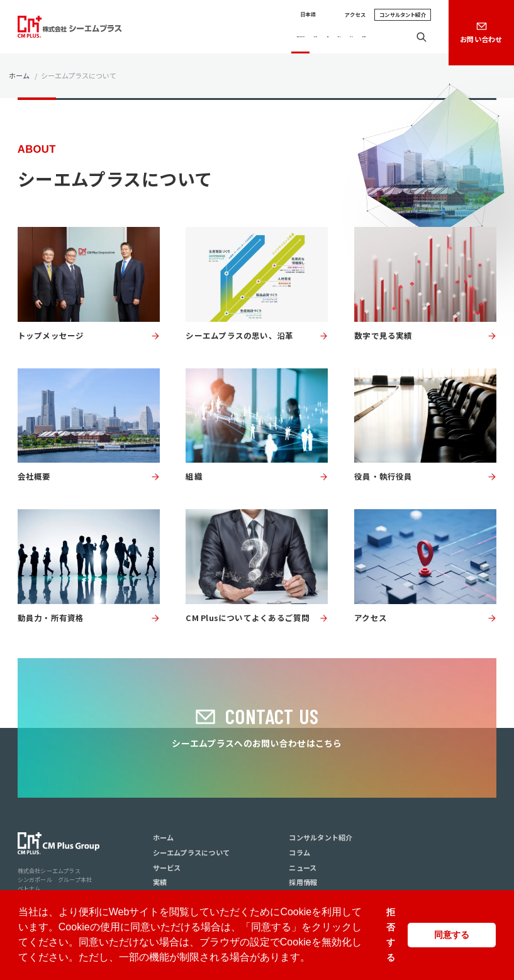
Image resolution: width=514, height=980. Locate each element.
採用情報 (384, 37)
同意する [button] (452, 935)
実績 (286, 37)
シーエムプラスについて (193, 37)
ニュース (347, 37)
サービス (255, 37)
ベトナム (29, 889)
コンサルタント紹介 (403, 14)
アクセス (355, 14)
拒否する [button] (391, 935)
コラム (313, 37)
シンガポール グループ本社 (55, 880)
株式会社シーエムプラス (49, 871)
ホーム (19, 75)
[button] (315, 959)
